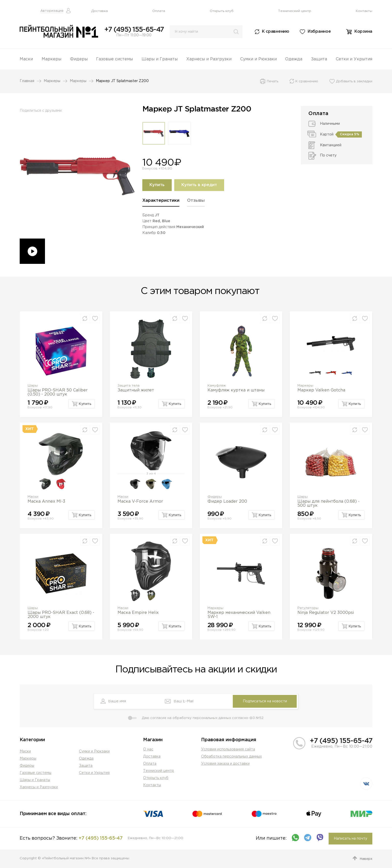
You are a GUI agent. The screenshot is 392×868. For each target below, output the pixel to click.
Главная (27, 81)
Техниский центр (159, 771)
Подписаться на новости (265, 701)
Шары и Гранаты (160, 59)
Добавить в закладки (354, 81)
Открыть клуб (222, 11)
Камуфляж (217, 386)
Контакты (364, 11)
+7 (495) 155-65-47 (134, 30)
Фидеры (79, 59)
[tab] (161, 202)
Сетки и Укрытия (354, 59)
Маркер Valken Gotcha (321, 390)
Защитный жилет (136, 390)
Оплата (159, 11)
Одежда (294, 59)
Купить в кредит (199, 185)
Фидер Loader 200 (227, 501)
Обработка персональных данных (232, 757)
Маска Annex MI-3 (46, 501)
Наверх (366, 859)
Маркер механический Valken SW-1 (239, 615)
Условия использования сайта (228, 749)
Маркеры (51, 59)
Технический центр (295, 11)
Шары (33, 386)
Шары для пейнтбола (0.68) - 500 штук (328, 504)
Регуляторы (308, 608)
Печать (273, 81)
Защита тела (129, 386)
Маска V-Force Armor (140, 501)
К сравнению (276, 32)
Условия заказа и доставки (225, 764)
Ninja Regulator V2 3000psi (326, 613)
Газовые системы (114, 59)
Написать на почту (350, 839)
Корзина (363, 32)
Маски (26, 59)
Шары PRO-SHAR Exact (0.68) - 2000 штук (61, 615)
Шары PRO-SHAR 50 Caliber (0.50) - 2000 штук (58, 392)
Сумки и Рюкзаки (258, 59)
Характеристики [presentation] (161, 201)
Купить (157, 185)
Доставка (100, 11)
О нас (148, 749)
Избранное (319, 32)
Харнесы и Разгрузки (209, 59)
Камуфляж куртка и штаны (236, 390)
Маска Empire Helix (138, 613)
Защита (319, 59)
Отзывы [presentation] (196, 201)
